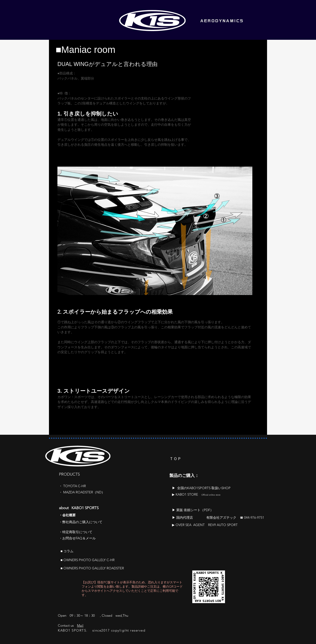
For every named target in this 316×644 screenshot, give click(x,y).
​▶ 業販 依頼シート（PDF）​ (193, 510)
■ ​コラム (67, 551)
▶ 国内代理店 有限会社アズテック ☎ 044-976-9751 (218, 517)
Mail (80, 625)
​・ (61, 486)
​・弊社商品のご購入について (81, 522)
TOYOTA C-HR (75, 486)
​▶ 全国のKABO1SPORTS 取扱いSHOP (201, 488)
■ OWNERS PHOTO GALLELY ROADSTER (92, 568)
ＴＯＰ (175, 459)
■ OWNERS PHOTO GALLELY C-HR (88, 560)
